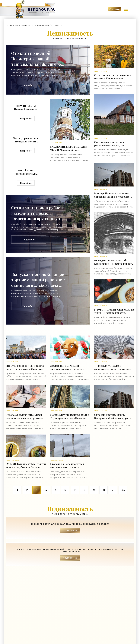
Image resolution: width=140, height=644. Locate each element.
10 (104, 490)
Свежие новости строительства (19, 25)
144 (123, 490)
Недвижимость (43, 25)
